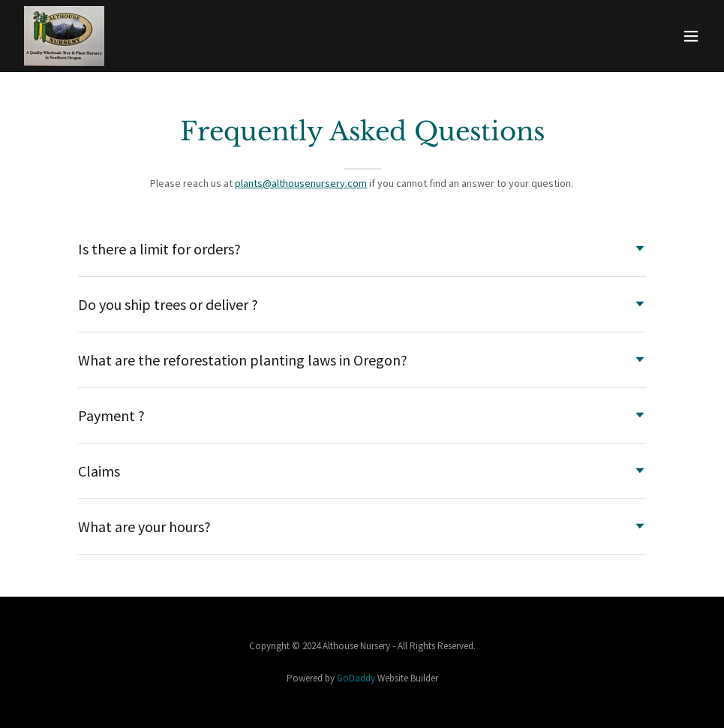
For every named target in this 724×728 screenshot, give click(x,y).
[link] (64, 36)
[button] (691, 36)
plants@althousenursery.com (301, 183)
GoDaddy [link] (356, 678)
